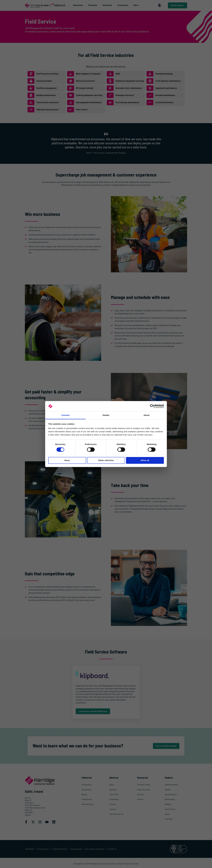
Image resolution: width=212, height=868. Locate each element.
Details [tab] (106, 415)
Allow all (145, 460)
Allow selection (106, 460)
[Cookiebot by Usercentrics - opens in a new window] (152, 406)
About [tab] (147, 415)
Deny (67, 460)
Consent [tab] (66, 415)
